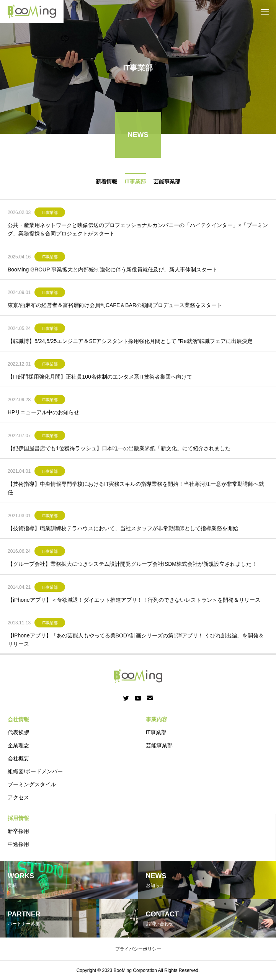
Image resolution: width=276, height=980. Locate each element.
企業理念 (18, 745)
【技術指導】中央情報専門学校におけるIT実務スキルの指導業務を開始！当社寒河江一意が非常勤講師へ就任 (136, 490)
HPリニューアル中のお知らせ (43, 414)
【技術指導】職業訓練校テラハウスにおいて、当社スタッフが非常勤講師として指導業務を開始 (123, 530)
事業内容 (157, 719)
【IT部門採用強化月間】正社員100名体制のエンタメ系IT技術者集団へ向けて (100, 379)
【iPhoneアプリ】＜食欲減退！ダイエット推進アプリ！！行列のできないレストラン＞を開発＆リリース (134, 601)
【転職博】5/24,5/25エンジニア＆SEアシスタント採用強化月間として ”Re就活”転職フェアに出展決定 (130, 343)
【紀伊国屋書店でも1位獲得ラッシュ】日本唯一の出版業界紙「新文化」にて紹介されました (119, 450)
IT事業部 (135, 183)
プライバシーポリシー (138, 949)
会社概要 (18, 758)
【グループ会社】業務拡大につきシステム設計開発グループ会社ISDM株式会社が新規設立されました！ (132, 566)
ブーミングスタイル (32, 784)
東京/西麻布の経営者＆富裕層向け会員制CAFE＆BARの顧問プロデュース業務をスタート (115, 307)
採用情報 (18, 818)
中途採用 (18, 844)
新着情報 (106, 183)
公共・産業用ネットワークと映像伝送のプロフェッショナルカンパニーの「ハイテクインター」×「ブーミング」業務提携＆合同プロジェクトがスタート (138, 231)
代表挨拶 (18, 732)
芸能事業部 (167, 183)
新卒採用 (18, 831)
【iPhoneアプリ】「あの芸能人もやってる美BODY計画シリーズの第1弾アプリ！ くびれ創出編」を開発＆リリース (136, 642)
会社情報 (18, 719)
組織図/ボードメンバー (35, 771)
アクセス (18, 797)
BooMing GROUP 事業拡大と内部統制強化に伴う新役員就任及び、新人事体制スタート (113, 271)
